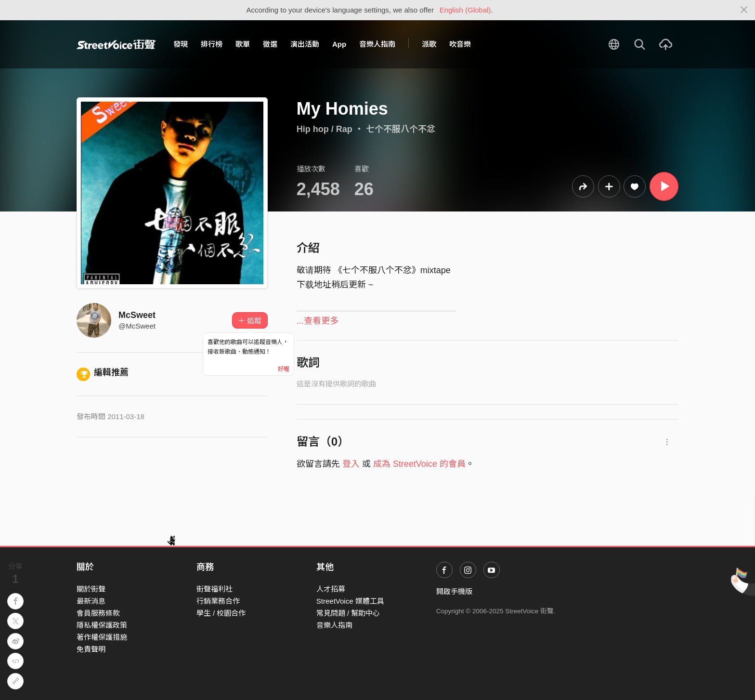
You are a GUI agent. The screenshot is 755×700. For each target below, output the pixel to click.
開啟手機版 (454, 591)
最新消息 (91, 601)
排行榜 (212, 44)
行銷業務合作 (218, 601)
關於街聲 (91, 589)
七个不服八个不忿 (401, 129)
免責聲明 (91, 649)
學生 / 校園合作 (221, 613)
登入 (351, 464)
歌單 (243, 44)
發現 (181, 44)
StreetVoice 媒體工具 (350, 601)
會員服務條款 (98, 613)
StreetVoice (116, 44)
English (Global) (465, 10)
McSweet (137, 315)
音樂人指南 (377, 44)
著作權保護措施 (102, 637)
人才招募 (331, 589)
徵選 (270, 44)
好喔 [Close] (284, 369)
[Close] (744, 10)
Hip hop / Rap (325, 129)
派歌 (429, 44)
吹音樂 (460, 44)
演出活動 (305, 44)
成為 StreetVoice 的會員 (419, 464)
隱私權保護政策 (102, 625)
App (339, 44)
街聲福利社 (215, 589)
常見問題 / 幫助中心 (348, 613)
